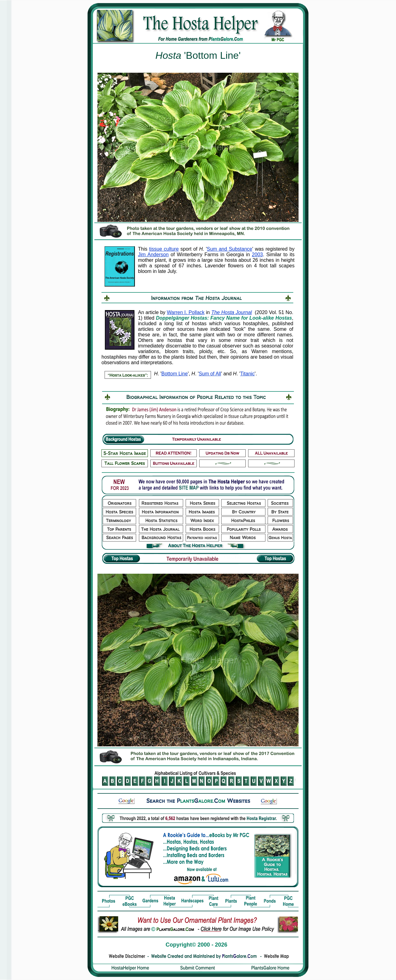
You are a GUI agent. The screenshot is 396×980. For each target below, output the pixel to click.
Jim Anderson (153, 255)
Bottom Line (175, 374)
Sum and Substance (230, 249)
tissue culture (164, 249)
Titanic (248, 374)
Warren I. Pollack (186, 312)
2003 (257, 255)
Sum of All (210, 374)
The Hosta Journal (232, 312)
